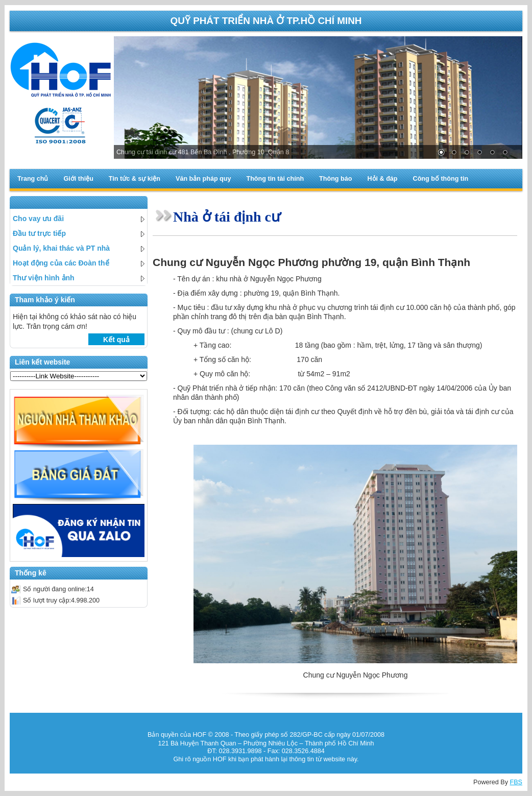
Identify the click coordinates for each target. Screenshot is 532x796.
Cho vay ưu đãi (79, 219)
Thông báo (335, 179)
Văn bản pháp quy (203, 179)
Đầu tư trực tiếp (79, 233)
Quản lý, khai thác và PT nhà (79, 248)
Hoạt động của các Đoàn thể (79, 263)
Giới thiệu (78, 179)
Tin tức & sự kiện (135, 179)
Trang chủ (33, 179)
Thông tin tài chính (275, 179)
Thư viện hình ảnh (79, 278)
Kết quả (116, 340)
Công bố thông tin (441, 179)
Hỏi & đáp (382, 179)
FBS (516, 782)
